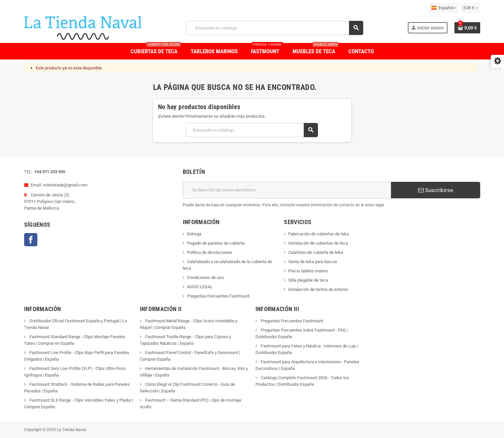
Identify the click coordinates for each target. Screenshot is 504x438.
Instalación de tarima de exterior (318, 289)
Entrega (194, 234)
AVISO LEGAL (200, 287)
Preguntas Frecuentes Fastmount (218, 296)
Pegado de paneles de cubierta (216, 243)
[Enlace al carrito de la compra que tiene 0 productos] (467, 28)
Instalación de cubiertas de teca (318, 243)
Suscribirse (436, 190)
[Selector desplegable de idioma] (444, 8)
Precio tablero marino (308, 271)
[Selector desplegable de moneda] (470, 8)
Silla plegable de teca (308, 280)
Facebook (31, 240)
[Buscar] (274, 28)
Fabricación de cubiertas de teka (319, 234)
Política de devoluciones (210, 252)
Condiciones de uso (205, 278)
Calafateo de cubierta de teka (316, 252)
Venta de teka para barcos (313, 262)
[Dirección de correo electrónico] (287, 190)
